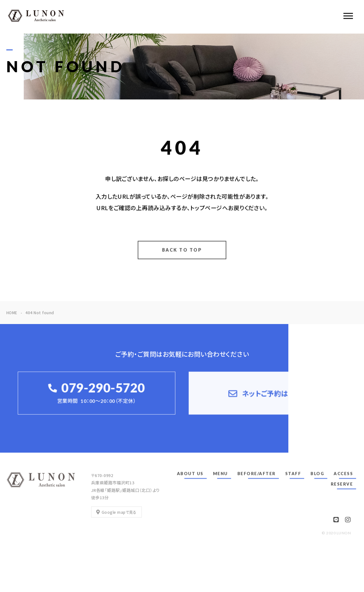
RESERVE (342, 484)
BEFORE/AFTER (257, 474)
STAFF (293, 474)
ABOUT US (190, 474)
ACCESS (343, 474)
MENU (220, 474)
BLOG (317, 474)
